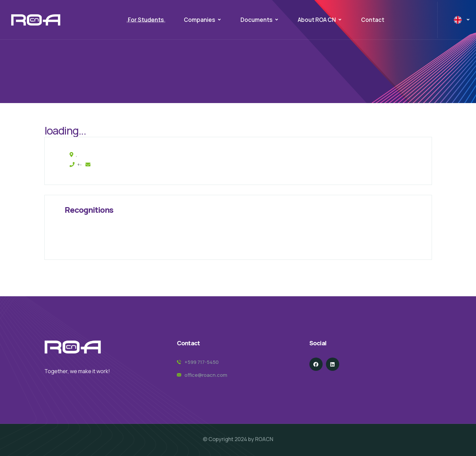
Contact (373, 20)
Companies (200, 20)
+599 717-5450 (202, 362)
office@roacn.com (206, 375)
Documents (257, 20)
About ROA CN (317, 20)
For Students (146, 20)
